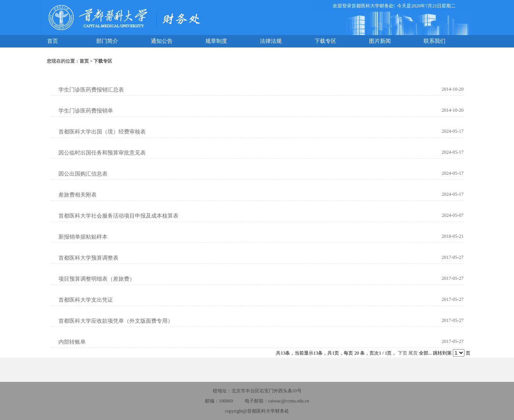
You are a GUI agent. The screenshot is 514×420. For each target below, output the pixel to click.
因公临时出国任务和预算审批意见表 (102, 153)
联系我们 (435, 41)
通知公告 (162, 41)
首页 (53, 41)
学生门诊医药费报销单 (86, 111)
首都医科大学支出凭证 (86, 300)
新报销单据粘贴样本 (83, 237)
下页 (403, 353)
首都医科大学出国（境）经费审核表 (102, 132)
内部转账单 (72, 342)
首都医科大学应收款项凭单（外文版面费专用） (116, 321)
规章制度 (216, 41)
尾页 (413, 353)
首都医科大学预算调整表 (88, 258)
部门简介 (107, 41)
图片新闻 (380, 41)
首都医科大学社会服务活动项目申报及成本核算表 (118, 216)
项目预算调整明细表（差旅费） (97, 279)
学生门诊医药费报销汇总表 (91, 90)
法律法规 (271, 41)
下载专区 (325, 41)
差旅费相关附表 (78, 195)
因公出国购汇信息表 (83, 174)
